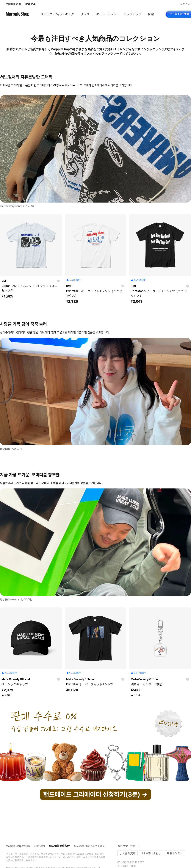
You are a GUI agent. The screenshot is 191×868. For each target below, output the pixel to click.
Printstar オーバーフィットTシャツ (90, 684)
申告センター (175, 853)
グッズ (85, 14)
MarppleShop (14, 4)
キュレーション (107, 14)
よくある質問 (127, 853)
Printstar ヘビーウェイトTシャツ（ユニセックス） (94, 293)
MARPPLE (30, 4)
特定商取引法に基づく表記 (90, 846)
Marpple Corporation (18, 846)
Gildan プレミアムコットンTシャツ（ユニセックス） (29, 288)
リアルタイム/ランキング (57, 14)
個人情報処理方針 (59, 846)
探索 (151, 14)
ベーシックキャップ (15, 684)
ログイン (185, 4)
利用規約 (39, 846)
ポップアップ (133, 14)
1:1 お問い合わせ (151, 853)
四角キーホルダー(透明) (147, 684)
